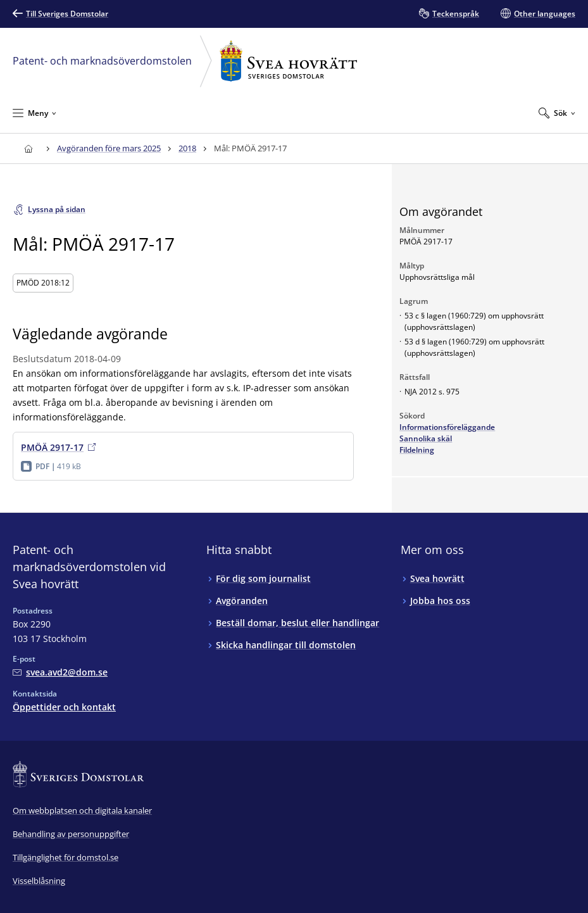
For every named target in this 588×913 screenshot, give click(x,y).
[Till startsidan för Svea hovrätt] (28, 148)
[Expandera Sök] (557, 113)
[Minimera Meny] (34, 113)
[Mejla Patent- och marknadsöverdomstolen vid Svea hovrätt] (60, 672)
